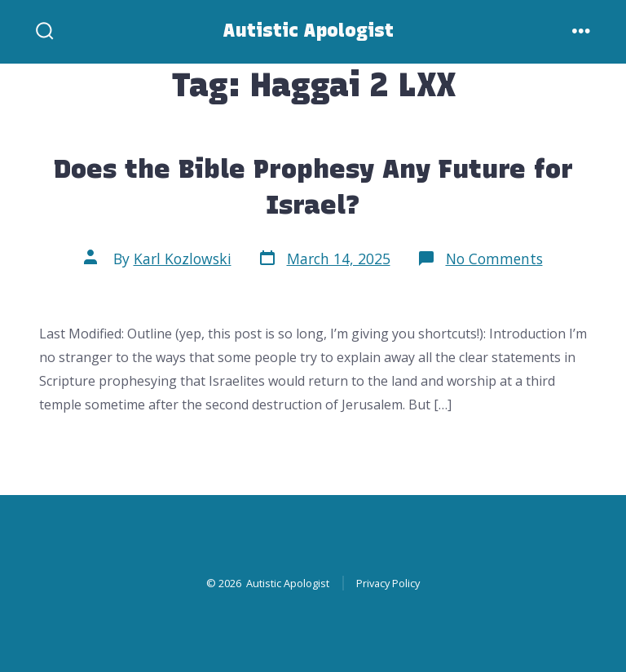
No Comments (494, 259)
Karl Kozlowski (183, 259)
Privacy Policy (388, 583)
